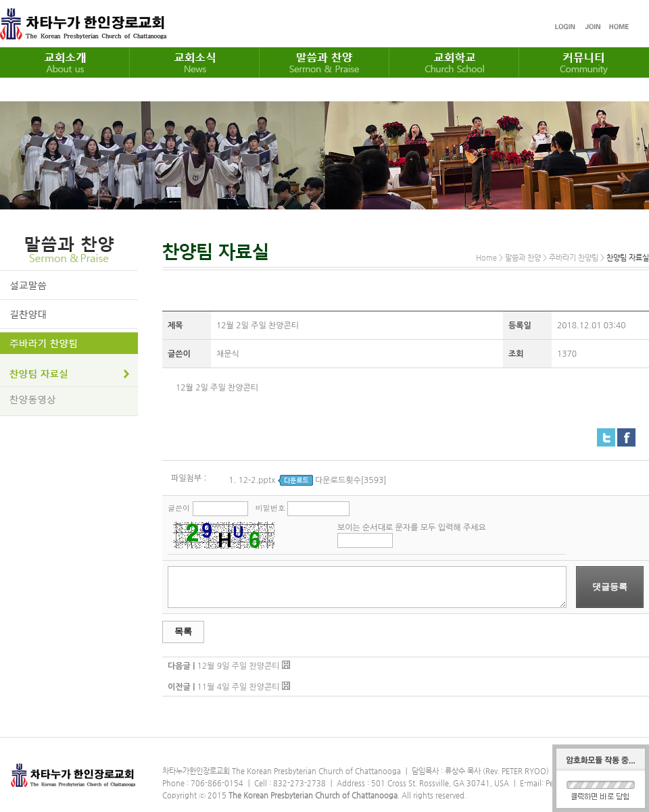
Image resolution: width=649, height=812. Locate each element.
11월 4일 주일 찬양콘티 (238, 687)
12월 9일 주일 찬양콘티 (238, 666)
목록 (183, 631)
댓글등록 (610, 587)
